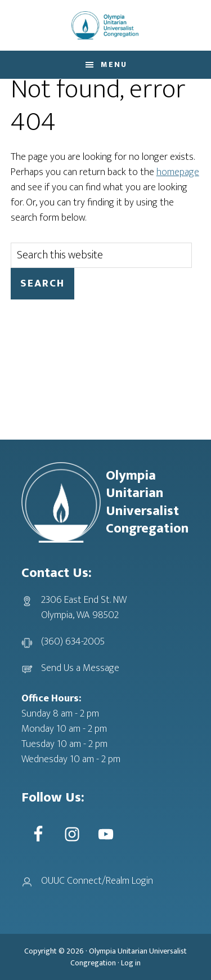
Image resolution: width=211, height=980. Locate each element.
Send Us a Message (80, 668)
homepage (178, 172)
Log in (131, 963)
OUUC (105, 25)
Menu (114, 64)
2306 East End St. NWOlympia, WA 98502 (84, 608)
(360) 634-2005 (73, 642)
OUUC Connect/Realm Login (97, 881)
